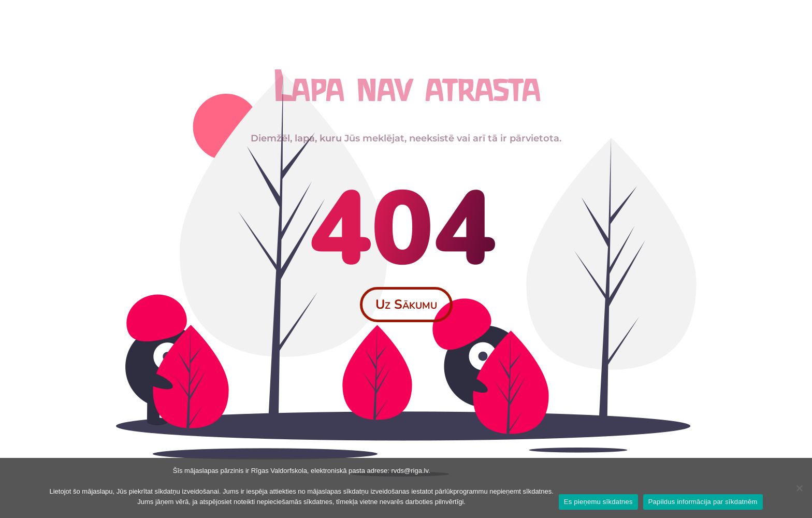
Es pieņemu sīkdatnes (598, 502)
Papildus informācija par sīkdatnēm (703, 502)
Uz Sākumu (406, 305)
